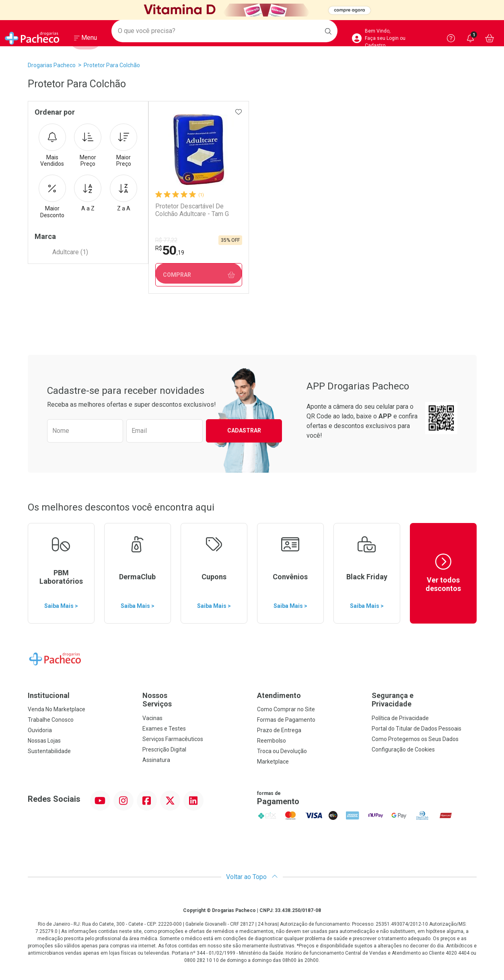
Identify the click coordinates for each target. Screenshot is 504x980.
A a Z (88, 193)
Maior (123, 146)
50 (169, 250)
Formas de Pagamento (286, 720)
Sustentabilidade (49, 751)
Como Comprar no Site (286, 709)
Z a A (123, 193)
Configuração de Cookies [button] (403, 749)
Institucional (49, 695)
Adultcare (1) (70, 252)
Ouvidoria (40, 730)
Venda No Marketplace (57, 709)
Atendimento (279, 695)
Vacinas (152, 718)
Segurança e (424, 700)
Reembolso (272, 741)
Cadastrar (244, 430)
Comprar (199, 275)
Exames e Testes (164, 729)
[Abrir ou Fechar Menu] (85, 40)
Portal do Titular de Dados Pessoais (417, 729)
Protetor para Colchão (112, 65)
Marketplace (273, 762)
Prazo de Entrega (279, 730)
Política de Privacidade (400, 718)
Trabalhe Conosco (51, 720)
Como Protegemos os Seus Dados (415, 739)
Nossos (195, 700)
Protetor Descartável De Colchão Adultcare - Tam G (192, 210)
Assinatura (156, 760)
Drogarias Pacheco (52, 65)
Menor (88, 146)
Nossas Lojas (44, 741)
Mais (52, 146)
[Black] (252, 10)
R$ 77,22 (166, 240)
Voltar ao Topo (252, 877)
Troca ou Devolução (282, 751)
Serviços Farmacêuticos (173, 739)
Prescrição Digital (164, 749)
